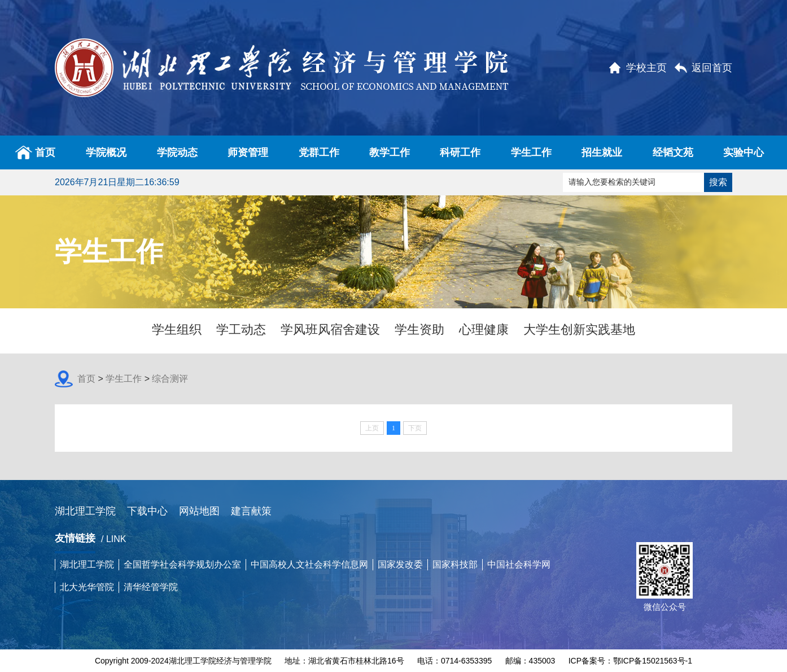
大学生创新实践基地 (579, 330)
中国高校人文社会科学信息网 (309, 564)
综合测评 (170, 379)
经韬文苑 (673, 152)
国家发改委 (400, 564)
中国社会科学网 (519, 564)
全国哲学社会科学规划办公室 (182, 564)
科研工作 (460, 152)
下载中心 (147, 511)
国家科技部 (455, 564)
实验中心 (744, 152)
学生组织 (177, 330)
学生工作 (531, 152)
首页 (35, 152)
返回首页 (712, 68)
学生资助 (419, 330)
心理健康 (484, 330)
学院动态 (177, 152)
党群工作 (319, 152)
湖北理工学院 (85, 511)
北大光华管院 (87, 587)
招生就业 (602, 152)
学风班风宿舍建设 (330, 330)
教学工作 (390, 152)
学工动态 (241, 330)
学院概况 (106, 152)
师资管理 (248, 152)
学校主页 (646, 68)
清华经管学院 (151, 587)
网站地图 (199, 511)
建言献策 (251, 511)
